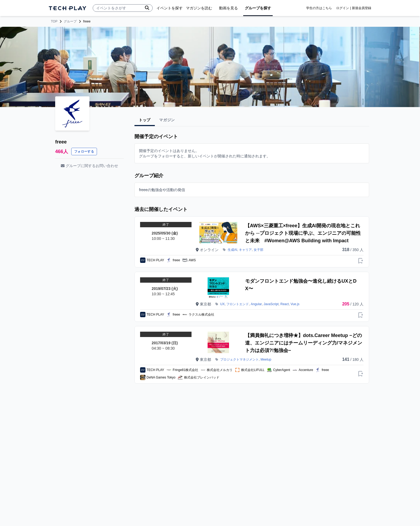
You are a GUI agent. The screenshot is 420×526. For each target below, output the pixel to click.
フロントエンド (238, 304)
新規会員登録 (362, 8)
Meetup (266, 360)
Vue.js (295, 304)
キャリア (245, 250)
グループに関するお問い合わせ (89, 166)
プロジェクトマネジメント (239, 360)
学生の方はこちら (319, 8)
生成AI (232, 250)
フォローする (84, 152)
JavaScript (271, 304)
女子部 (258, 250)
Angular (256, 304)
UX (222, 304)
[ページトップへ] (67, 8)
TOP (54, 21)
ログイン (343, 8)
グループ (70, 21)
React (285, 304)
